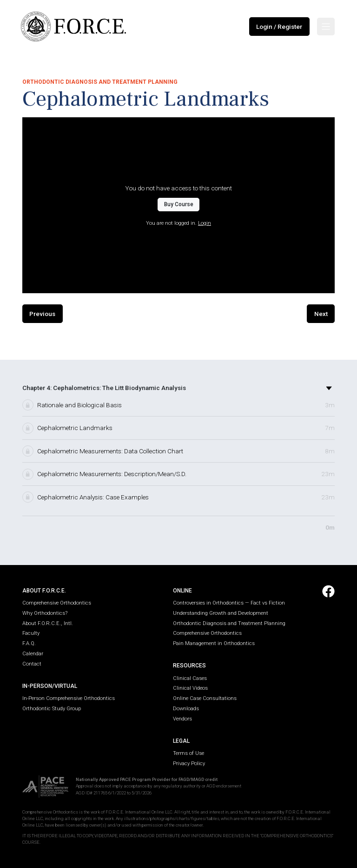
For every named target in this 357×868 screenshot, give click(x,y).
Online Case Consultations (205, 698)
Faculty (31, 633)
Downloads (186, 709)
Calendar (33, 654)
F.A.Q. (29, 643)
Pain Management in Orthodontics (214, 643)
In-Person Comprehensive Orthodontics (69, 698)
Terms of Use (188, 753)
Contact (32, 664)
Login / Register (279, 27)
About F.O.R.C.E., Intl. (48, 623)
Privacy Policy (189, 764)
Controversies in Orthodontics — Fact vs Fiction (229, 603)
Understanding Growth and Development (221, 613)
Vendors (182, 719)
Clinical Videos (190, 688)
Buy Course (179, 204)
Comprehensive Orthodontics (57, 603)
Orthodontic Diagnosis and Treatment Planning (229, 623)
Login (205, 223)
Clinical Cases (190, 678)
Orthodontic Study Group (52, 709)
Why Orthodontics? (45, 613)
